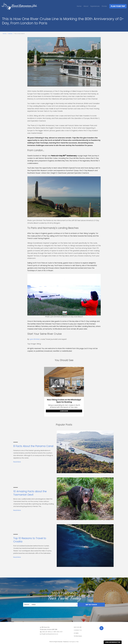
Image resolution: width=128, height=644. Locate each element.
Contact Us (78, 630)
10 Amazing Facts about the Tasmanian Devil (30, 493)
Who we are (78, 627)
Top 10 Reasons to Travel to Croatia (30, 540)
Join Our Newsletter (113, 642)
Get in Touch (91, 605)
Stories (104, 6)
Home (79, 6)
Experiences (95, 6)
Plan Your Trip (118, 6)
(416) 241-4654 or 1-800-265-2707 (52, 632)
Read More (17, 462)
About (86, 6)
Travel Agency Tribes (74, 642)
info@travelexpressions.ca (50, 634)
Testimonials (78, 636)
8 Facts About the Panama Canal (33, 446)
